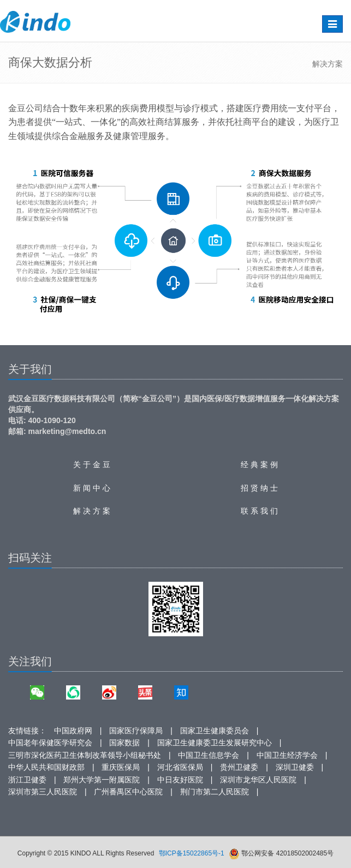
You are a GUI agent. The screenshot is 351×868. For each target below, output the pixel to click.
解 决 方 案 (92, 511)
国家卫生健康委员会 (215, 731)
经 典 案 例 (259, 465)
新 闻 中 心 (92, 488)
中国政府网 (73, 731)
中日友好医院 (180, 780)
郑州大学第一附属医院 (102, 780)
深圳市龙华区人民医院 (258, 780)
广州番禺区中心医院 (128, 792)
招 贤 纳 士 (259, 488)
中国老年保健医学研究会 (50, 743)
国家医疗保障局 (136, 731)
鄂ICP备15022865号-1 (192, 853)
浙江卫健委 (27, 780)
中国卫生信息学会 (209, 755)
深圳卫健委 (295, 767)
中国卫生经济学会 (287, 755)
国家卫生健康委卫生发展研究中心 (215, 743)
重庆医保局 (121, 767)
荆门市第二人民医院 (215, 792)
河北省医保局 (180, 767)
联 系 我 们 (259, 511)
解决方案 (328, 64)
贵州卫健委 (239, 767)
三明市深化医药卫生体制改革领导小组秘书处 (85, 755)
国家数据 (124, 743)
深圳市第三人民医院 (43, 792)
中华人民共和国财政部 (46, 767)
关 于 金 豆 (92, 465)
